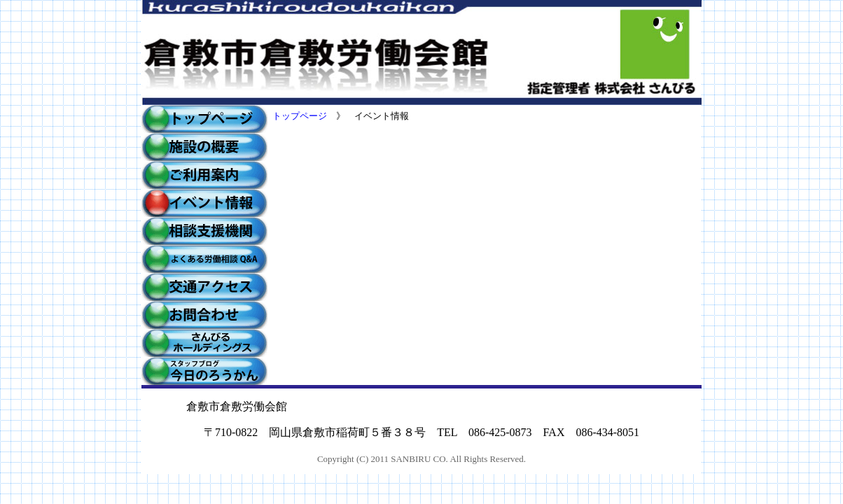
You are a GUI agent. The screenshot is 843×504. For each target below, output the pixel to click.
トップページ (300, 116)
